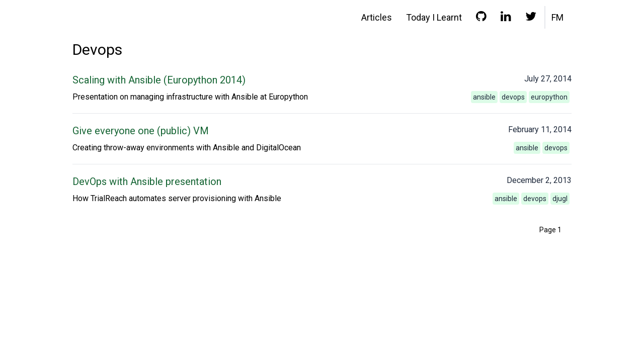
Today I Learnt (434, 17)
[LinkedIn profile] (506, 19)
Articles (377, 17)
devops (513, 97)
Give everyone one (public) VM (141, 131)
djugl (560, 199)
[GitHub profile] (481, 19)
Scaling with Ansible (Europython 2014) (159, 80)
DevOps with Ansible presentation (147, 182)
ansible (484, 97)
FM (557, 17)
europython (549, 97)
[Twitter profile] (531, 19)
